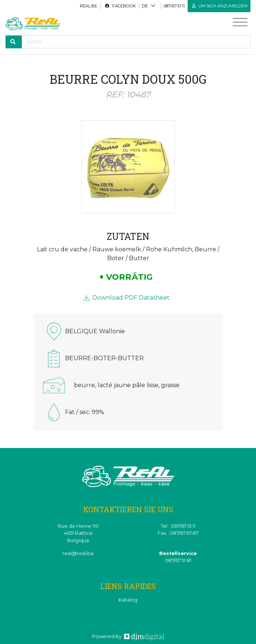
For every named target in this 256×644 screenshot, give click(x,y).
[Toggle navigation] (240, 24)
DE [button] (145, 6)
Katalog (128, 600)
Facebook (120, 6)
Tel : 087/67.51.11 (178, 526)
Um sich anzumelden (220, 6)
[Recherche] (136, 42)
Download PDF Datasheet (127, 298)
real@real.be (78, 553)
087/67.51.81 (178, 560)
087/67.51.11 (174, 6)
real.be (88, 6)
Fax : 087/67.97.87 (178, 533)
